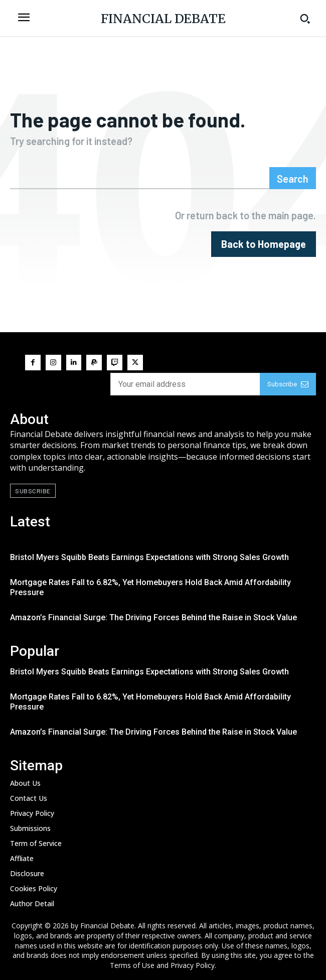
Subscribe (288, 384)
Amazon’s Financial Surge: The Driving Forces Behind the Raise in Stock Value (153, 617)
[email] (185, 384)
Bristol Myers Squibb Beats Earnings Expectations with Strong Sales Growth (149, 557)
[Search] (293, 178)
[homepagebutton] (264, 244)
